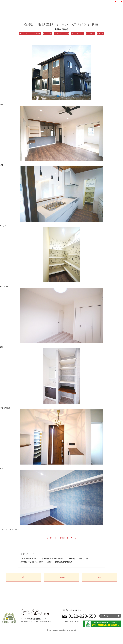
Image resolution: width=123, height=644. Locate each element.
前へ (51, 538)
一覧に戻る (62, 538)
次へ (72, 538)
